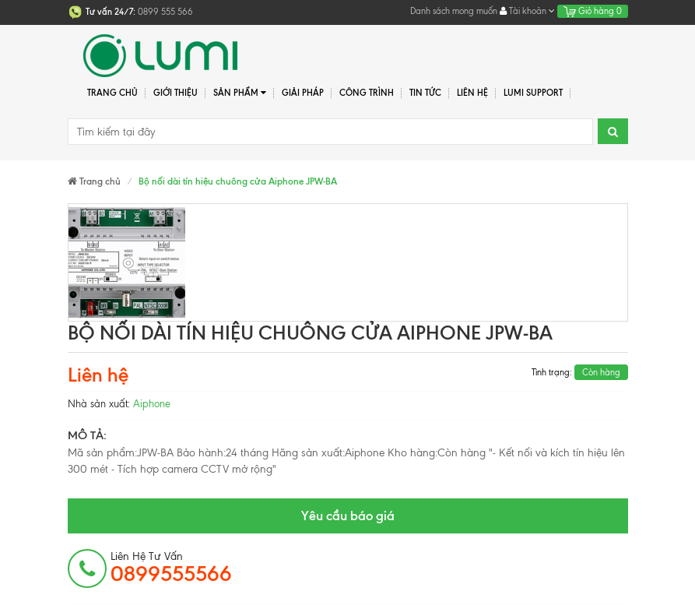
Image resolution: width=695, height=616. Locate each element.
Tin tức (425, 93)
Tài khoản (527, 11)
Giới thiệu (176, 93)
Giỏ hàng (593, 11)
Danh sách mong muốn (454, 11)
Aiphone (152, 404)
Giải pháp (303, 93)
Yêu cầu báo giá (348, 516)
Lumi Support (533, 93)
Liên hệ (472, 93)
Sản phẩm (240, 93)
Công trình (367, 93)
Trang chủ (112, 93)
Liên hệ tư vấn (171, 568)
